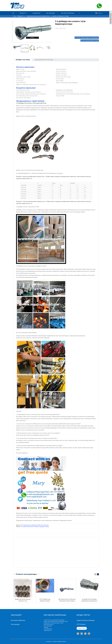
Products (23, 13)
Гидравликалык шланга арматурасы (38, 16)
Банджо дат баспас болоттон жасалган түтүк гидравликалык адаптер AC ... (23, 600)
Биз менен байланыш (68, 13)
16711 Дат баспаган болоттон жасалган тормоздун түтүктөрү (35, 527)
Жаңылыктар (37, 13)
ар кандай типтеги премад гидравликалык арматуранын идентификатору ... (89, 600)
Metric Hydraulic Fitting (61, 16)
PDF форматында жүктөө (90, 41)
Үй (13, 13)
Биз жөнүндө (51, 13)
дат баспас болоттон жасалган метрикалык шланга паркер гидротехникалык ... (67, 600)
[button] (51, 48)
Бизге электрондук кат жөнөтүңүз (88, 38)
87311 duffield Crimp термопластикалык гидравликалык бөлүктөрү (45, 600)
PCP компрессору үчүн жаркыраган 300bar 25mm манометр (35, 525)
